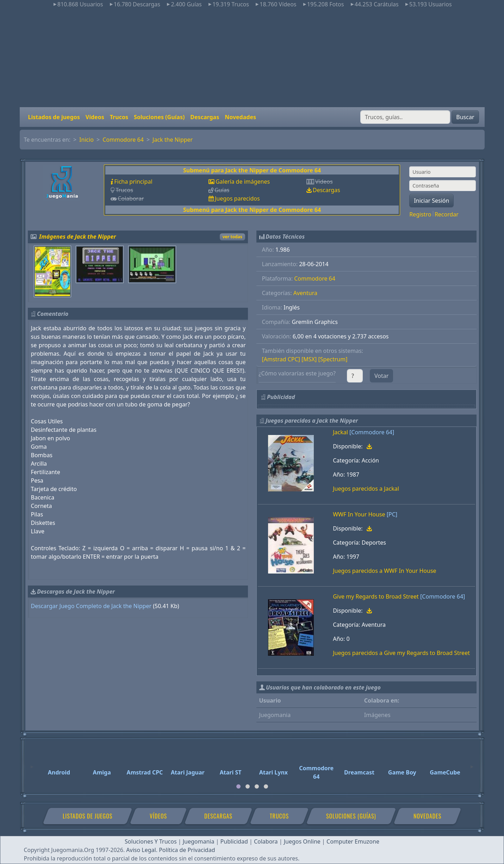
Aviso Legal (141, 850)
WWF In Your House (359, 514)
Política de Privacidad (187, 850)
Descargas (205, 117)
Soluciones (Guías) (159, 117)
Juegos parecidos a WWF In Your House (384, 571)
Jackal (340, 432)
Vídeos (95, 117)
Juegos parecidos (237, 198)
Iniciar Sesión (431, 201)
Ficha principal (133, 182)
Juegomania (199, 841)
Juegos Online (302, 841)
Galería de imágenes (243, 182)
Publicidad (234, 841)
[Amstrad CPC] (281, 359)
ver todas (232, 237)
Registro (420, 214)
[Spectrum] (333, 359)
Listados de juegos (54, 117)
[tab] (238, 786)
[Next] (472, 764)
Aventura (305, 293)
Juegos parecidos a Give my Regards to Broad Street (401, 653)
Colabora (266, 841)
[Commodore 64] (372, 432)
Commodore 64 (123, 140)
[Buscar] (405, 117)
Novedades (240, 117)
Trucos (119, 117)
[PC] (392, 514)
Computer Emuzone (353, 841)
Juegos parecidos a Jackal (366, 489)
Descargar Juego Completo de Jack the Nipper (91, 606)
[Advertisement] (252, 58)
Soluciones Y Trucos (151, 841)
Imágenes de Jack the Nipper (77, 237)
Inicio (86, 140)
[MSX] (309, 359)
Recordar (447, 214)
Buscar (465, 117)
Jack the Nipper (173, 140)
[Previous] (32, 764)
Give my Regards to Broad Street (376, 596)
